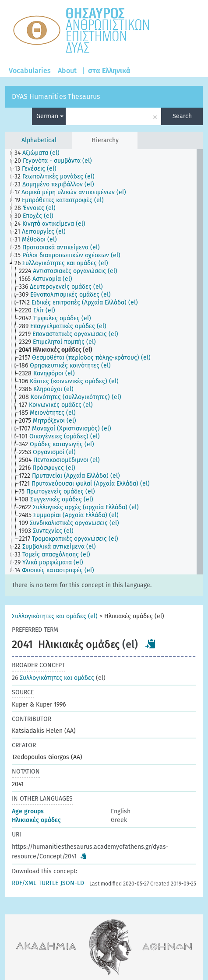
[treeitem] (41, 153)
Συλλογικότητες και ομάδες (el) (55, 616)
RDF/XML (24, 883)
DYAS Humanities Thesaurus (56, 96)
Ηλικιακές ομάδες (36, 820)
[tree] (104, 362)
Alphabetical (39, 140)
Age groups (28, 811)
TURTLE (48, 883)
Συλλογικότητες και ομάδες (53, 678)
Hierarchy (105, 140)
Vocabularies (30, 71)
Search (182, 116)
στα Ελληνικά (109, 71)
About (67, 71)
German (50, 116)
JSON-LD (72, 883)
